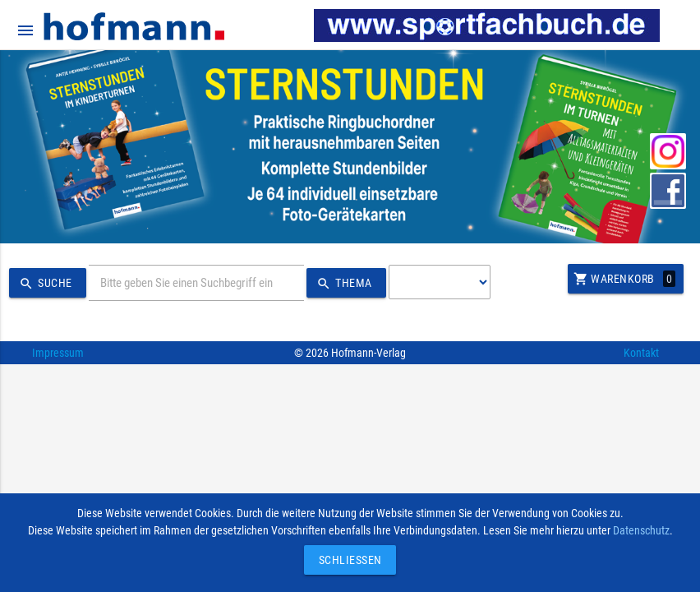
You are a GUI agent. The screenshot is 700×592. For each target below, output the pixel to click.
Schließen (346, 560)
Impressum (58, 353)
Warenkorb (624, 279)
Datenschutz (641, 530)
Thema (342, 284)
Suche (44, 284)
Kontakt (641, 353)
